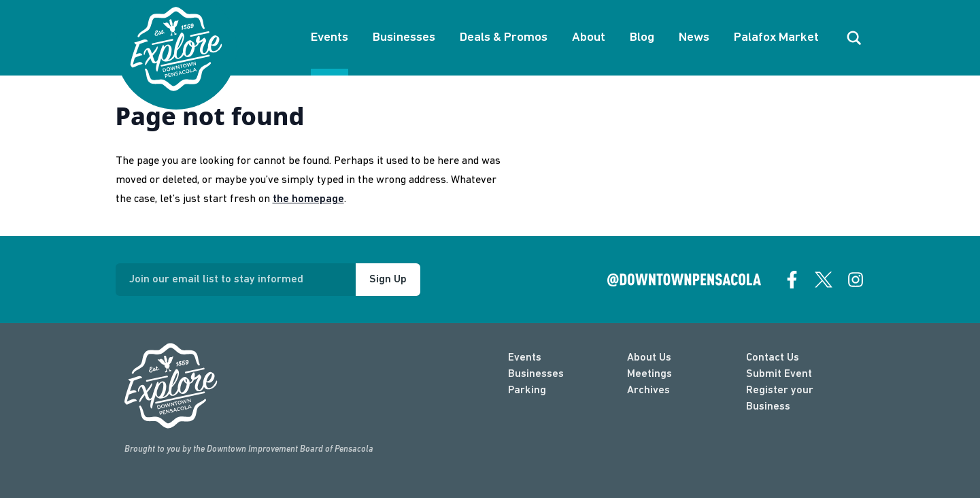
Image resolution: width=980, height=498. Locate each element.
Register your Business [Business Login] (780, 399)
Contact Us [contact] (773, 358)
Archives (648, 391)
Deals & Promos (504, 38)
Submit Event (779, 374)
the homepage (308, 199)
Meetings (649, 374)
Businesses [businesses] (536, 374)
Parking (527, 391)
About (589, 38)
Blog (642, 38)
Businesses (404, 38)
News (694, 38)
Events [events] (525, 358)
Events (330, 38)
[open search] (854, 38)
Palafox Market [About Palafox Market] (776, 38)
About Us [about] (649, 358)
